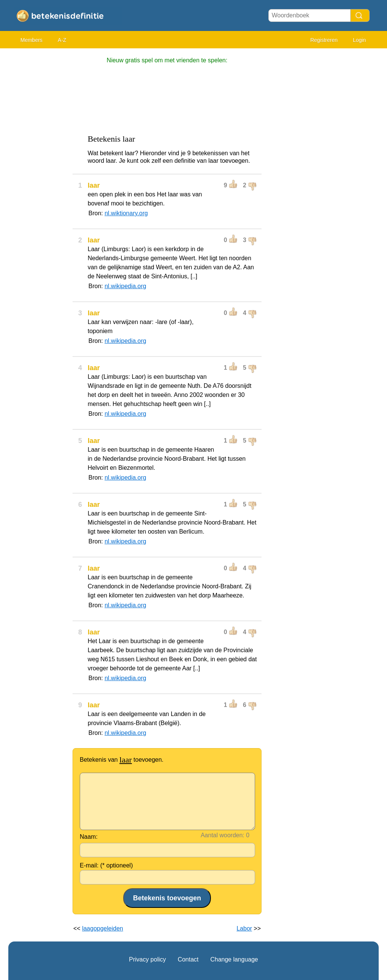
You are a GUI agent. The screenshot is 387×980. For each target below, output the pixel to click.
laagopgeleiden (103, 928)
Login (359, 40)
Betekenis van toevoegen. (122, 760)
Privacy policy (147, 959)
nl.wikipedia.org (125, 286)
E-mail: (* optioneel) (106, 865)
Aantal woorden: (223, 835)
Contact (188, 959)
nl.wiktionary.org (126, 213)
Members (31, 40)
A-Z (62, 40)
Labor (244, 928)
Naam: (89, 837)
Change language (234, 959)
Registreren (324, 40)
